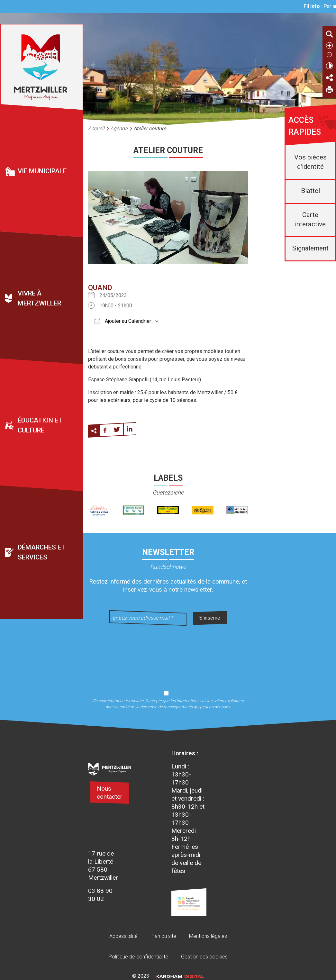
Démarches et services (41, 553)
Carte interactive (310, 219)
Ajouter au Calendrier (123, 321)
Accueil (96, 128)
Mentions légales (208, 936)
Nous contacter (110, 793)
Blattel (310, 191)
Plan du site (163, 936)
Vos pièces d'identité (310, 162)
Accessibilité (123, 936)
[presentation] (168, 654)
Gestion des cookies (204, 957)
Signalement (310, 248)
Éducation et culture (40, 425)
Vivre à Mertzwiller (39, 298)
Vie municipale (42, 171)
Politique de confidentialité (138, 957)
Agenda (119, 128)
